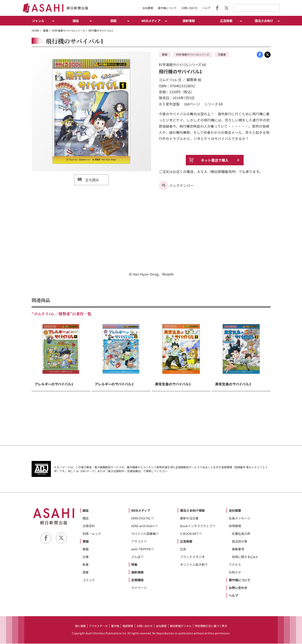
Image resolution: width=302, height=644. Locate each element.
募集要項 (238, 549)
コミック (89, 580)
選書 (86, 573)
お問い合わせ (189, 8)
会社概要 (148, 8)
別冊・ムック (92, 534)
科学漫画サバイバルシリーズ (68, 31)
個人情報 (80, 626)
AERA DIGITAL (141, 518)
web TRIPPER (141, 549)
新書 (86, 565)
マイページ (139, 588)
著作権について (167, 8)
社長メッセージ (240, 518)
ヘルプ (206, 8)
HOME (35, 31)
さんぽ (136, 557)
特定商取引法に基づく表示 (211, 626)
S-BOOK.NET (189, 534)
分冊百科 (89, 526)
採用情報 (235, 526)
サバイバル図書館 (143, 534)
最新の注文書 (189, 518)
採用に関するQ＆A (245, 557)
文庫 (86, 557)
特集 (134, 565)
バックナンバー (181, 186)
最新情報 (189, 21)
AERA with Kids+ (143, 526)
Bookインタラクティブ (196, 526)
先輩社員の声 (241, 534)
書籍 (46, 31)
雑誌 (86, 511)
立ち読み (92, 180)
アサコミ (137, 542)
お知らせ (235, 573)
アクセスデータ (98, 626)
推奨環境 (128, 626)
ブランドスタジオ (192, 557)
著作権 (115, 626)
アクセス (235, 565)
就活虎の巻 (240, 542)
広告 (183, 549)
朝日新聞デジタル (181, 626)
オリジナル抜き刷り (194, 565)
